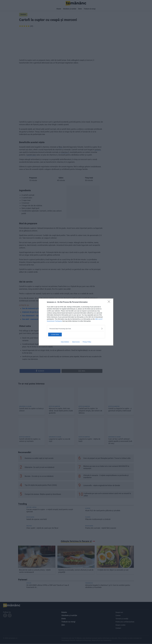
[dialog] (76, 322)
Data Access (76, 342)
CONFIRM (58, 334)
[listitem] (76, 328)
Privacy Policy (87, 342)
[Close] (110, 302)
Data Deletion (65, 342)
